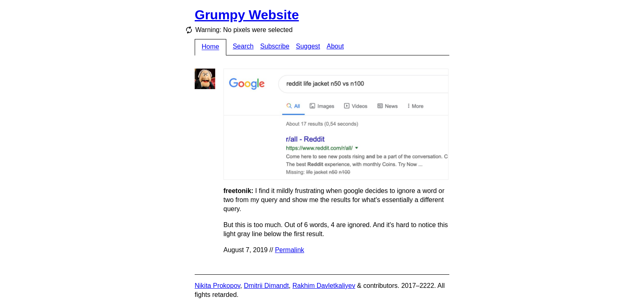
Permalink (289, 250)
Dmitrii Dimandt (266, 286)
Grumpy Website (247, 15)
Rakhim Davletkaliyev (324, 286)
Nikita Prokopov (217, 286)
